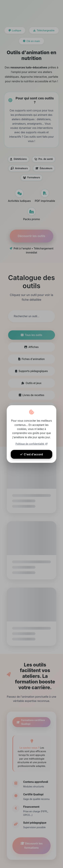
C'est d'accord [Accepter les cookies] (32, 454)
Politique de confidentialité (32, 444)
